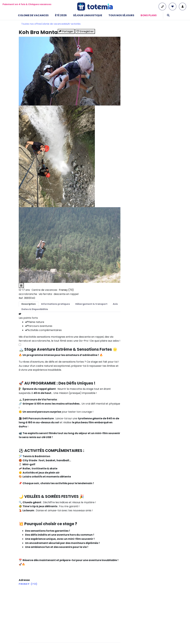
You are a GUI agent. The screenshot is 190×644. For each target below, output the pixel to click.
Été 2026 (61, 15)
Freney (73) (66, 290)
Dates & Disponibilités (35, 309)
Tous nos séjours (121, 15)
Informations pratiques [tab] (56, 304)
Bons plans (149, 15)
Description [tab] (29, 304)
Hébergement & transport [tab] (91, 304)
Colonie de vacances (33, 15)
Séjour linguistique (88, 15)
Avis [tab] (115, 304)
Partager (66, 31)
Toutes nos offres (31, 24)
